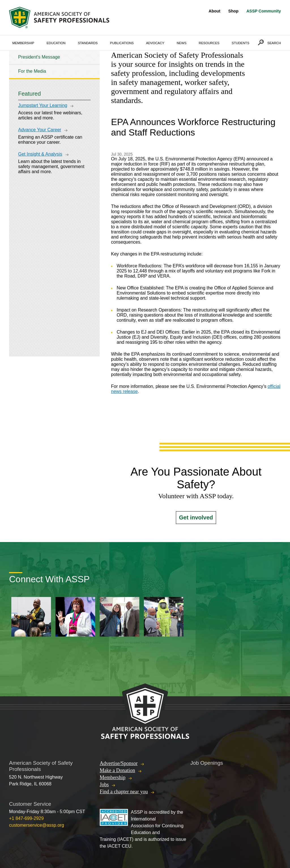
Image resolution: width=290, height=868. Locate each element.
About (215, 11)
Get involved (196, 517)
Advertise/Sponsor (119, 763)
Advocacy (155, 43)
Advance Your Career (40, 130)
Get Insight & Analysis (40, 154)
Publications (122, 43)
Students (240, 43)
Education (56, 43)
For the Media (32, 71)
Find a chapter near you (124, 792)
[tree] (54, 64)
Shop (233, 11)
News (182, 43)
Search (274, 43)
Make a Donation (117, 770)
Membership (23, 43)
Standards (88, 43)
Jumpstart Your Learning (43, 105)
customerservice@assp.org (37, 825)
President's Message (39, 57)
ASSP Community (264, 11)
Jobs (104, 785)
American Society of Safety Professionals (60, 18)
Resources (209, 43)
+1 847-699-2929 (26, 818)
